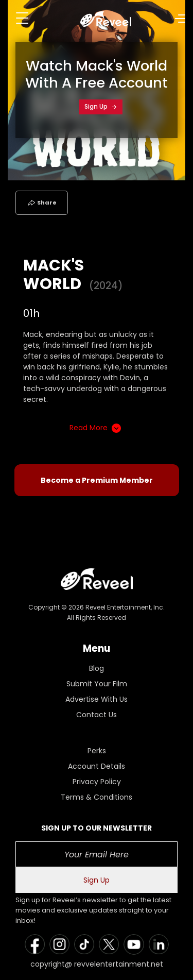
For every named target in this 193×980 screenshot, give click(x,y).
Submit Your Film (97, 684)
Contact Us (97, 715)
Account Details (97, 766)
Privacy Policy (97, 782)
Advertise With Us (97, 699)
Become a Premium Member (97, 480)
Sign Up (101, 106)
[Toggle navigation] (22, 18)
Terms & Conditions (97, 797)
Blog (97, 668)
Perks (97, 751)
